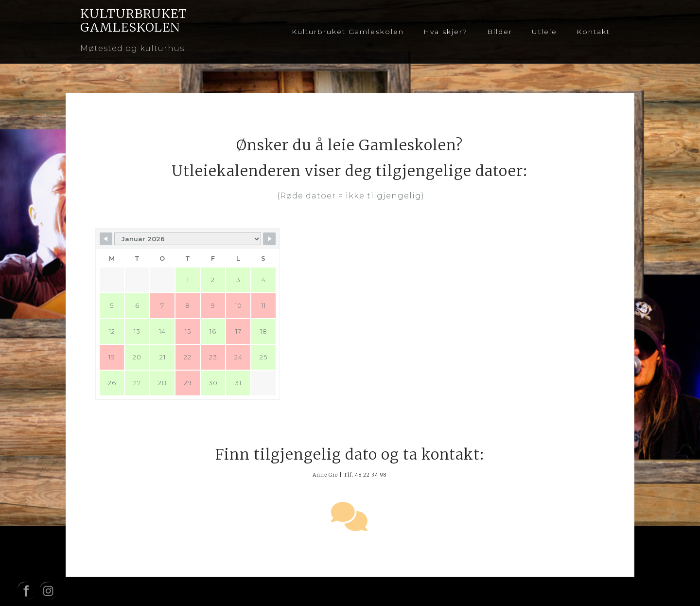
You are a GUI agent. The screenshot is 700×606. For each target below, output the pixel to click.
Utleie (544, 32)
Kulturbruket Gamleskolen (348, 32)
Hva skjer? (446, 32)
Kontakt (593, 32)
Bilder (500, 32)
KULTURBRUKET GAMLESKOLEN (134, 20)
